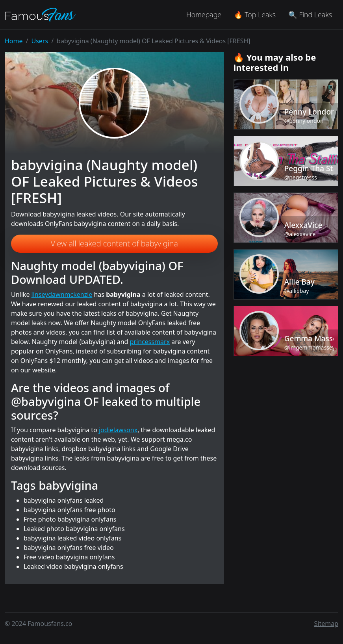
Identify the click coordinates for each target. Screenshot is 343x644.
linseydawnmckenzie (62, 294)
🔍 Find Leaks (310, 15)
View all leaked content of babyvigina (114, 243)
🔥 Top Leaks (255, 15)
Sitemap (326, 624)
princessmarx (150, 342)
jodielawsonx (118, 430)
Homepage (204, 15)
